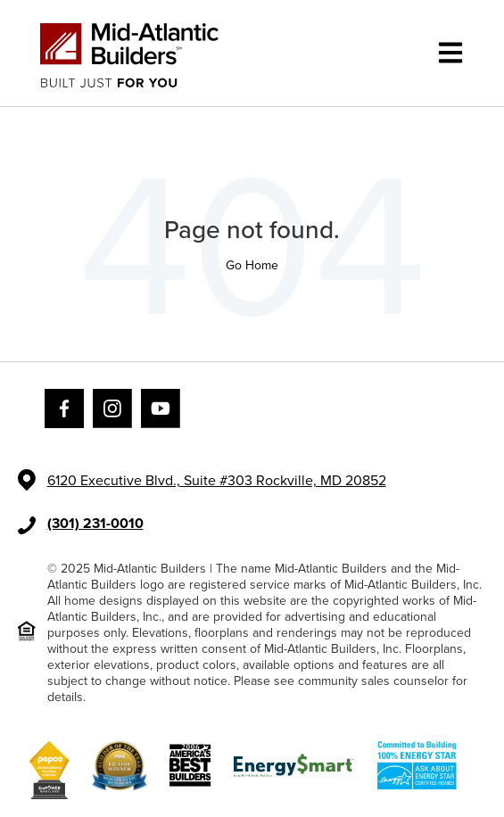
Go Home (252, 266)
